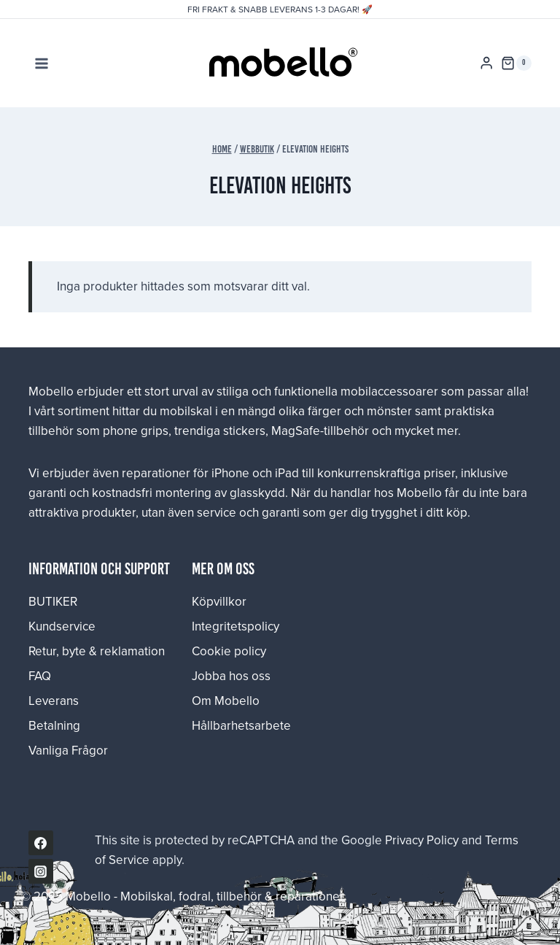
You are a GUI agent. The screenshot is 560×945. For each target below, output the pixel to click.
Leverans (54, 701)
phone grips (136, 431)
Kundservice (62, 626)
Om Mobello (226, 701)
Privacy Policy (422, 840)
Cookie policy (229, 651)
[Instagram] (41, 871)
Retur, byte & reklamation (97, 651)
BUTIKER (53, 601)
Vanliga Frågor (68, 750)
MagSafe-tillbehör (320, 431)
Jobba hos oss (231, 676)
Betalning (54, 725)
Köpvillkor (219, 601)
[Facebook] (41, 843)
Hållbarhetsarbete (241, 725)
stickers (244, 431)
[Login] (486, 63)
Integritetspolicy (236, 626)
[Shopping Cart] (516, 63)
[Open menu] (42, 63)
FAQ (40, 676)
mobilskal (186, 411)
